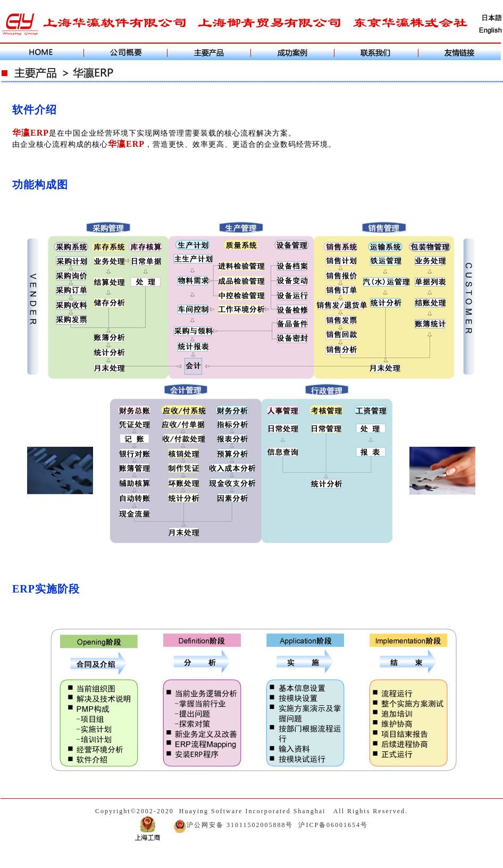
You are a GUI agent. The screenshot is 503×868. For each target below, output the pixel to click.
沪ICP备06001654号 (333, 825)
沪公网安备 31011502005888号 (233, 825)
